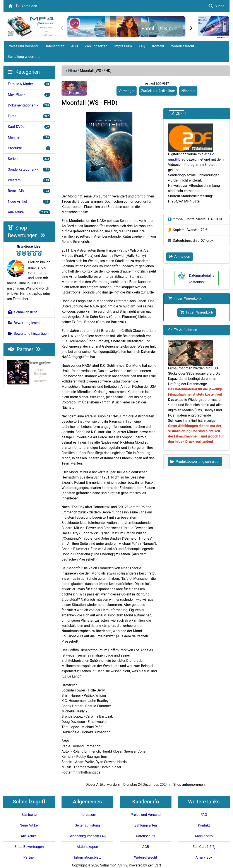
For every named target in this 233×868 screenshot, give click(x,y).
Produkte (29, 148)
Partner (24, 349)
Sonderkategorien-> (29, 169)
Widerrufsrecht (183, 46)
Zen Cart (154, 865)
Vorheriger (127, 91)
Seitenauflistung (87, 825)
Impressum (123, 46)
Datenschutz (54, 46)
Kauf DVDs (29, 127)
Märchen (29, 137)
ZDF (177, 113)
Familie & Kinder (160, 29)
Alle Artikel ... (29, 212)
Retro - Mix (29, 191)
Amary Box (204, 857)
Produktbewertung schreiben (195, 462)
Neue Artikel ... (29, 202)
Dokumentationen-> (29, 105)
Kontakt (158, 46)
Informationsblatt (87, 857)
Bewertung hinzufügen (28, 334)
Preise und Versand (23, 46)
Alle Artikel (29, 836)
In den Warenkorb (197, 312)
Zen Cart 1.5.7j (204, 847)
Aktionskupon (87, 847)
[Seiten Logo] (30, 26)
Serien (29, 159)
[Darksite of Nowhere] (29, 372)
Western (29, 180)
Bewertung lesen (24, 323)
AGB (75, 46)
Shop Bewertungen (29, 847)
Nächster (188, 91)
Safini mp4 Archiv (114, 865)
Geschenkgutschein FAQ (87, 836)
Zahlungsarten (96, 46)
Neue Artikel (29, 825)
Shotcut (211, 165)
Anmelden (27, 6)
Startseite (29, 815)
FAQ (142, 46)
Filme (73, 71)
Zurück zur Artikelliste (158, 91)
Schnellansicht (22, 312)
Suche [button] (216, 6)
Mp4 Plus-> (29, 95)
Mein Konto (204, 836)
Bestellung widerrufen (25, 57)
